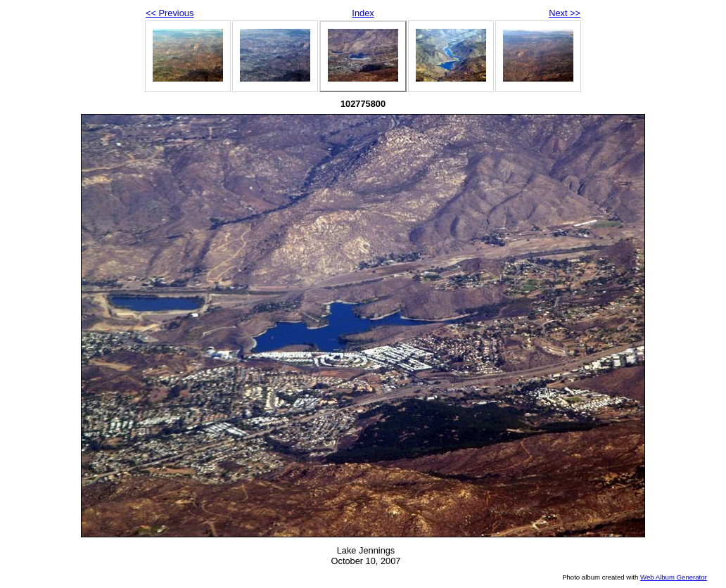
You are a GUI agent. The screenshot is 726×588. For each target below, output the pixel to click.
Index (363, 13)
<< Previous (170, 13)
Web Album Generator (674, 577)
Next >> (565, 13)
